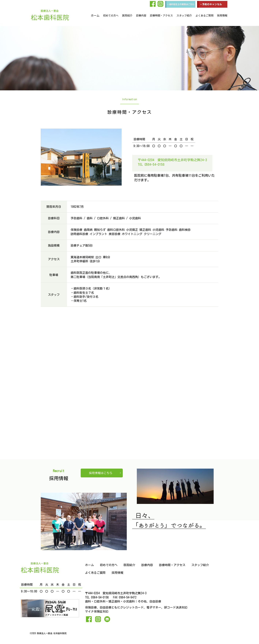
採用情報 (222, 15)
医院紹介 (127, 15)
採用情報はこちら (101, 473)
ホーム (95, 15)
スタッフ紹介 (184, 15)
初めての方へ (111, 15)
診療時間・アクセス (161, 15)
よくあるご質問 (204, 15)
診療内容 (141, 15)
